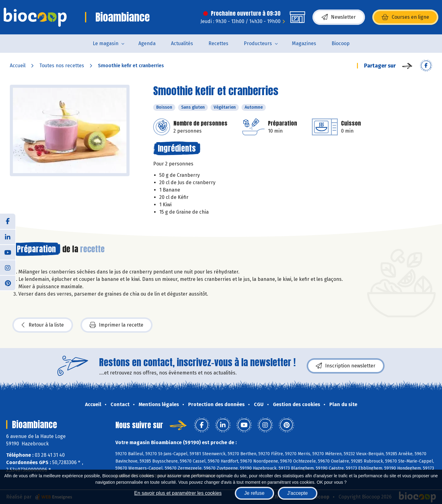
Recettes (218, 43)
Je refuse (254, 493)
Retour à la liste (43, 325)
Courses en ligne (405, 17)
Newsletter (339, 17)
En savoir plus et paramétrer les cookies (178, 493)
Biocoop (341, 43)
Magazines (304, 43)
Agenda (147, 43)
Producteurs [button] (258, 43)
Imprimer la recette (116, 325)
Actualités (182, 43)
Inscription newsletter (346, 366)
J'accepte (298, 493)
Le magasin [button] (106, 43)
